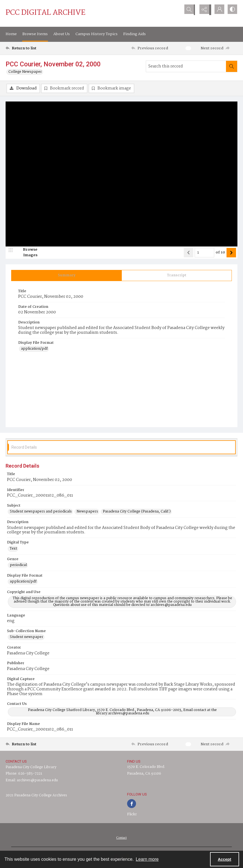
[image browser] (27, 253)
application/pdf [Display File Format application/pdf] (34, 349)
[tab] (66, 276)
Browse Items (35, 34)
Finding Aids (134, 34)
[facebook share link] (132, 804)
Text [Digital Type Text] (13, 549)
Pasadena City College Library (31, 767)
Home (11, 34)
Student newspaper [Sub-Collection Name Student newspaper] (27, 638)
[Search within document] (232, 66)
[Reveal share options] (204, 10)
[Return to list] (36, 48)
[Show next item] (231, 253)
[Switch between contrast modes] (232, 10)
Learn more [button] (147, 859)
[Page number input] (204, 253)
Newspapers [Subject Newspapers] (87, 512)
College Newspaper (25, 72)
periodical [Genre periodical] (18, 565)
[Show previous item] (189, 253)
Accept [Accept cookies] (225, 859)
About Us (62, 34)
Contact (121, 838)
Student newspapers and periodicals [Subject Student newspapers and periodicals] (41, 512)
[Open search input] (190, 10)
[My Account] (218, 10)
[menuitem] (121, 838)
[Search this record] (186, 66)
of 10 (220, 253)
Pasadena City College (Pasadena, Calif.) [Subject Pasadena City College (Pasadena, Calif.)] (137, 512)
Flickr (132, 815)
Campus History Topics (97, 34)
